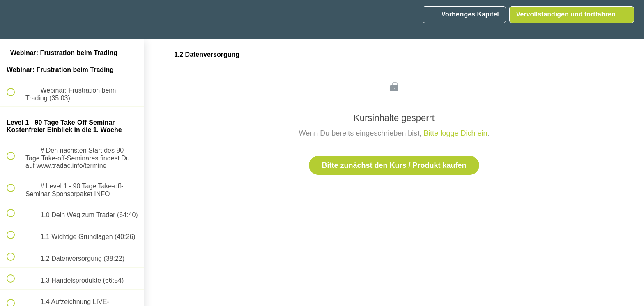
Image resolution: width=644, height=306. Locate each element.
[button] (15, 20)
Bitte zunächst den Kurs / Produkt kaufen (394, 165)
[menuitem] (72, 20)
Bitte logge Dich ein (455, 133)
